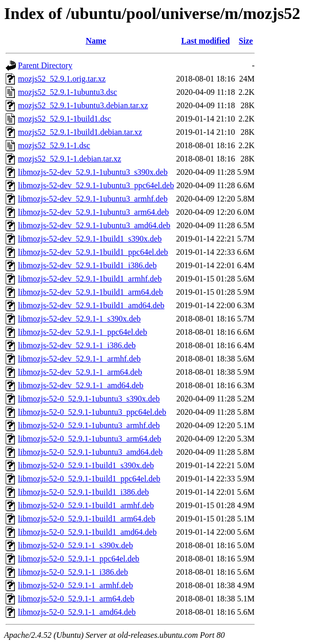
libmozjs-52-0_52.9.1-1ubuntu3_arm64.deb (90, 439)
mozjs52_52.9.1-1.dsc (54, 145)
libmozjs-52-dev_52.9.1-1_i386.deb (77, 345)
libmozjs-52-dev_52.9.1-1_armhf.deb (79, 359)
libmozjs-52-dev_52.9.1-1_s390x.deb (79, 319)
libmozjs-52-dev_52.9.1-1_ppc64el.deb (83, 332)
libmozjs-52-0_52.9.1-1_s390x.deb (75, 545)
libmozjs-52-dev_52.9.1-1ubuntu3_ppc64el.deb (96, 185)
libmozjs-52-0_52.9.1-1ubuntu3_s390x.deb (89, 399)
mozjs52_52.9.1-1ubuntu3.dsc (67, 92)
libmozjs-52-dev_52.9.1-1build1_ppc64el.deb (93, 252)
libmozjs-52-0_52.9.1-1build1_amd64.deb (87, 532)
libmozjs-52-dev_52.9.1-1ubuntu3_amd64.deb (94, 225)
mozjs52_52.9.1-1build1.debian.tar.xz (80, 132)
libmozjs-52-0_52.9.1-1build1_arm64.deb (87, 519)
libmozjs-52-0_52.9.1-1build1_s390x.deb (86, 465)
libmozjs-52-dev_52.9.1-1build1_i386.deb (87, 265)
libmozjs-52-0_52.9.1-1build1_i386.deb (84, 492)
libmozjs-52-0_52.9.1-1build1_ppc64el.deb (89, 479)
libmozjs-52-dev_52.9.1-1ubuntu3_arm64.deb (94, 212)
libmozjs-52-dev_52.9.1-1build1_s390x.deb (90, 239)
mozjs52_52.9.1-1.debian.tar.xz (69, 159)
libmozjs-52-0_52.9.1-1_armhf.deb (75, 585)
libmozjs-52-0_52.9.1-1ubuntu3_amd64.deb (90, 452)
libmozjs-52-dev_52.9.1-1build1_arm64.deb (90, 292)
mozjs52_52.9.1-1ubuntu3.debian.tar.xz (83, 105)
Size (246, 41)
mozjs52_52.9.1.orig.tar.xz (62, 79)
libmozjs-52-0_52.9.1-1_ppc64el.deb (79, 559)
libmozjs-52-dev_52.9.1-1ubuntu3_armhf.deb (93, 199)
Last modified (206, 41)
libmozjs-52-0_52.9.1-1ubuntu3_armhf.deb (89, 425)
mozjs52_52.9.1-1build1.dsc (65, 119)
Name (96, 41)
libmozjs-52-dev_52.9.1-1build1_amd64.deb (91, 305)
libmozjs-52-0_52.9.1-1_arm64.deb (76, 599)
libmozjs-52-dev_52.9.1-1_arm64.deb (80, 372)
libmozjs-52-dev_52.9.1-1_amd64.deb (81, 385)
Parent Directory (45, 65)
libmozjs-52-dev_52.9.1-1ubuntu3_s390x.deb (93, 172)
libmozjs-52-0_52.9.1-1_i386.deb (73, 572)
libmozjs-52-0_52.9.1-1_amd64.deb (77, 612)
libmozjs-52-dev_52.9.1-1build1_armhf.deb (90, 279)
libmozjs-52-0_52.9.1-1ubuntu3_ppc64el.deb (92, 412)
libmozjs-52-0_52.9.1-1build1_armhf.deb (86, 505)
